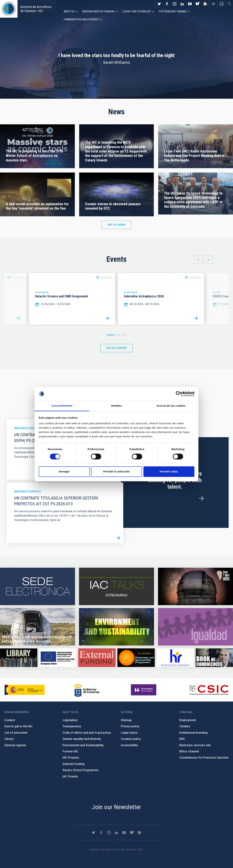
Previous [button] (198, 260)
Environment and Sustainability (83, 745)
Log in (222, 4)
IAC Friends (70, 776)
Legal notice (129, 733)
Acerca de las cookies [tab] (171, 406)
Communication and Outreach (81, 19)
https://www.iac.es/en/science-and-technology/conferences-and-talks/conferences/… (196, 586)
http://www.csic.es (209, 690)
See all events (116, 348)
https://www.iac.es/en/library (19, 658)
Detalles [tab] (116, 406)
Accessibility (129, 745)
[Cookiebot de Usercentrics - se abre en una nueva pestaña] (178, 394)
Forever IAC (70, 751)
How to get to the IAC (18, 726)
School (217, 292)
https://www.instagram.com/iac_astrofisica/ (175, 4)
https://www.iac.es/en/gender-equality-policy (196, 627)
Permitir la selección (116, 472)
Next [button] (208, 260)
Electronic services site (195, 745)
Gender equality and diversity (82, 739)
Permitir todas (169, 472)
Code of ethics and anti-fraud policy (87, 733)
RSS (182, 739)
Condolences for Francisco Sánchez (204, 758)
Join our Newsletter (116, 807)
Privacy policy (130, 726)
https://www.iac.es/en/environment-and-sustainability (116, 627)
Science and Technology (137, 11)
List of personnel (16, 733)
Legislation (70, 720)
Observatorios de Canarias (98, 11)
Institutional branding (193, 733)
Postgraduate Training (173, 11)
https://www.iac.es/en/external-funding (97, 658)
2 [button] (119, 335)
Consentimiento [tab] (62, 406)
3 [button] (124, 335)
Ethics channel (189, 751)
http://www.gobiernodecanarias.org (87, 690)
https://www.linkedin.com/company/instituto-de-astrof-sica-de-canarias (182, 4)
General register (15, 745)
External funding (74, 764)
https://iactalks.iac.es (116, 586)
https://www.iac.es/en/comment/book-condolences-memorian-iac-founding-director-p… (214, 658)
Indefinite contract (27, 428)
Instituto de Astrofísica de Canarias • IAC (36, 9)
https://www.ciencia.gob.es (25, 690)
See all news (116, 225)
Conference (42, 292)
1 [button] (111, 335)
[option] (72, 299)
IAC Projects (71, 758)
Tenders (185, 726)
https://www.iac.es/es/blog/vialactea (205, 4)
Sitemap (126, 720)
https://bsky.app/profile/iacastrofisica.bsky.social (198, 4)
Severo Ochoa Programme (80, 770)
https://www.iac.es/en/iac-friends (136, 658)
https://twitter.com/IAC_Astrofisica (159, 4)
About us (69, 11)
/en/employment (201, 499)
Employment (188, 720)
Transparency (72, 726)
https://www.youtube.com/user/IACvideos (190, 4)
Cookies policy (131, 739)
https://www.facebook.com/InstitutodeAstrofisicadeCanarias (167, 4)
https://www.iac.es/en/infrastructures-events (37, 627)
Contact (10, 720)
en (213, 4)
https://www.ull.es (144, 690)
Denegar (64, 472)
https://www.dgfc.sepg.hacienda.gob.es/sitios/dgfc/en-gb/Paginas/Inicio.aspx (58, 658)
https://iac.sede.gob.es (37, 586)
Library (9, 739)
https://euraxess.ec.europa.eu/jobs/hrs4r (175, 658)
